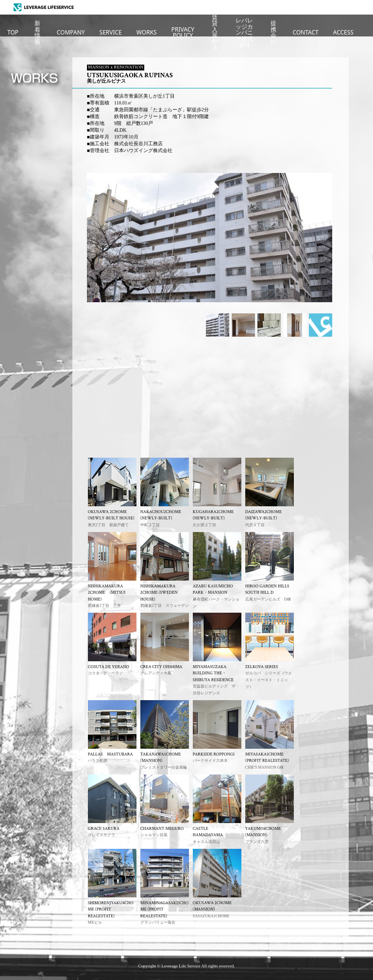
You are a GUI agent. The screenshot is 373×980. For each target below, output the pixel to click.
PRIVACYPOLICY (183, 32)
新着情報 (37, 33)
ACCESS (343, 32)
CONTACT (305, 32)
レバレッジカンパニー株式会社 (244, 33)
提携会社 (273, 33)
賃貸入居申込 (215, 33)
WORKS (147, 32)
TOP (13, 32)
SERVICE (111, 32)
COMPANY (71, 32)
